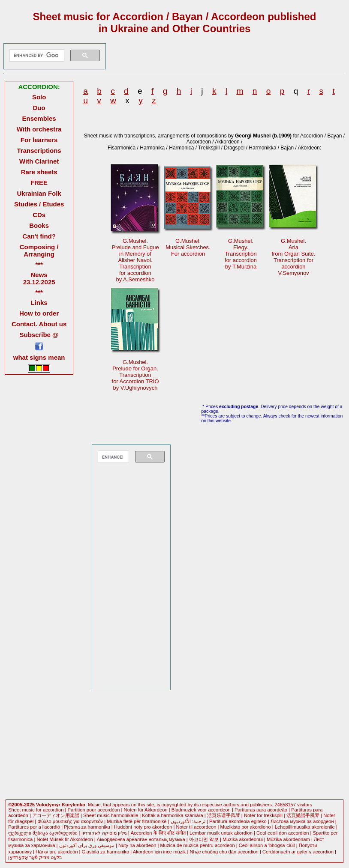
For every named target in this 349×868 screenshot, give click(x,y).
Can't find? (39, 236)
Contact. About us (39, 324)
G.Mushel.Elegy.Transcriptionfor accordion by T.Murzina (241, 254)
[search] (36, 56)
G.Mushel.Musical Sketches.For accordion (188, 247)
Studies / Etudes (39, 204)
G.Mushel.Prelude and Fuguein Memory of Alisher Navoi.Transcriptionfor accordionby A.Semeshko (135, 260)
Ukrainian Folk (39, 193)
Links (39, 303)
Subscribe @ (39, 335)
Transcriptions (39, 151)
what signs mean (39, 357)
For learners (39, 140)
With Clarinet (39, 161)
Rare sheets (39, 172)
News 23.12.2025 (39, 278)
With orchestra (39, 129)
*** (39, 264)
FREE (39, 183)
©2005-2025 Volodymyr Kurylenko (47, 805)
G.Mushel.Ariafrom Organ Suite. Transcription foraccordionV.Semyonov (293, 257)
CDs (39, 215)
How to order (39, 313)
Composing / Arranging (39, 251)
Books (39, 225)
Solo (39, 97)
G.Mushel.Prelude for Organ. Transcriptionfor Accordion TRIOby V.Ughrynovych (135, 375)
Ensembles (39, 118)
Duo (39, 108)
